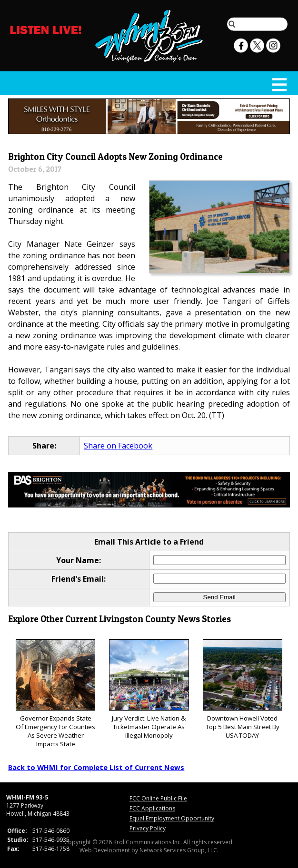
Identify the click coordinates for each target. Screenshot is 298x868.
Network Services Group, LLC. (179, 850)
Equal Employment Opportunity (172, 818)
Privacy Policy (148, 828)
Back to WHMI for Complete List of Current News (96, 767)
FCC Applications (152, 808)
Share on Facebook (118, 446)
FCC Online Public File (158, 798)
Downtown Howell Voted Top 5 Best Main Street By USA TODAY (243, 689)
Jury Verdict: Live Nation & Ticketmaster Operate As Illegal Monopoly (149, 689)
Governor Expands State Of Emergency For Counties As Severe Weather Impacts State (56, 694)
